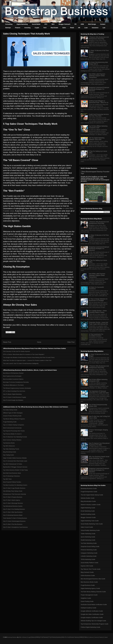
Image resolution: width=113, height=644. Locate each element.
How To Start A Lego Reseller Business (14, 488)
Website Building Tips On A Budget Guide (93, 621)
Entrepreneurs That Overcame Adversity (15, 494)
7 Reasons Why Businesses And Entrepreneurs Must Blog (99, 38)
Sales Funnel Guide (87, 527)
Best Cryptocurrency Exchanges (12, 376)
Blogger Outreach (64, 24)
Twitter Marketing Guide (88, 534)
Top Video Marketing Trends (11, 449)
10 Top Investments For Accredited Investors (96, 335)
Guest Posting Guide (87, 601)
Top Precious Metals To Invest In (12, 434)
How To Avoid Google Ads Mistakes (13, 400)
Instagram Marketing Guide (89, 553)
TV (49, 637)
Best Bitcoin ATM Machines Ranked (13, 373)
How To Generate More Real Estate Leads (15, 461)
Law (104, 28)
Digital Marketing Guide (88, 508)
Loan (86, 28)
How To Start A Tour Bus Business (13, 524)
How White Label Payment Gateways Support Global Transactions (97, 76)
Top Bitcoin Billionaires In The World (13, 385)
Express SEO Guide (87, 566)
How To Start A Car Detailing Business (14, 509)
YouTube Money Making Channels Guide (93, 592)
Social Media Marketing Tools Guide (92, 524)
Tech (45, 28)
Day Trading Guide (8, 455)
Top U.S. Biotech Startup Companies (14, 425)
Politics (86, 637)
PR (75, 24)
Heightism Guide (86, 598)
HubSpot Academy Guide (88, 608)
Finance (18, 28)
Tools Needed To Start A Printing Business (15, 518)
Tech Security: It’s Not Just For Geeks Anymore (17, 351)
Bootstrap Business (12, 637)
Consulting (9, 24)
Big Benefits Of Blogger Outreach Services (15, 467)
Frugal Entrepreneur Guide (89, 492)
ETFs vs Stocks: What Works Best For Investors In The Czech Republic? (24, 354)
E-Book (53, 637)
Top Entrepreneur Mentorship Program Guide (95, 624)
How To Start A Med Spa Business (13, 512)
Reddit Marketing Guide (88, 540)
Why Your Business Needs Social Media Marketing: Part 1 (99, 457)
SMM (81, 637)
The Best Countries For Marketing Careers (15, 485)
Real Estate (54, 28)
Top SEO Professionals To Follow (13, 464)
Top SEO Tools (7, 479)
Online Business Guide (88, 576)
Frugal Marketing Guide (10, 422)
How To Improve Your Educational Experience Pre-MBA (99, 444)
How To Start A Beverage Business (13, 503)
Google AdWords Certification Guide (92, 611)
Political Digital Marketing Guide (90, 627)
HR (79, 28)
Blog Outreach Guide (87, 572)
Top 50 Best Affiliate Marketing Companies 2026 (98, 127)
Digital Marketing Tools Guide (90, 521)
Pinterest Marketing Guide (89, 550)
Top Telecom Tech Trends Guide (91, 569)
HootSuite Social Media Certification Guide (94, 605)
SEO (53, 24)
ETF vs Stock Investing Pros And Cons (14, 391)
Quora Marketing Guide (88, 537)
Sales (64, 28)
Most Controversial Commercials (12, 428)
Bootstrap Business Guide (89, 488)
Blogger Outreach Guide (88, 517)
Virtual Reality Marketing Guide (90, 530)
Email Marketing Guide (88, 511)
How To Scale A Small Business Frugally (15, 397)
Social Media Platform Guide (89, 563)
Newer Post (7, 342)
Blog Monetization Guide (88, 501)
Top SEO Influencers (9, 446)
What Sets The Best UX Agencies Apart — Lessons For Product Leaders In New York (27, 360)
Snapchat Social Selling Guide (90, 547)
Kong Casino (8, 237)
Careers (96, 637)
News (33, 637)
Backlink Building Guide (88, 514)
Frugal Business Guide (88, 585)
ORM (82, 24)
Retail (72, 28)
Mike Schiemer (23, 637)
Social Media (36, 24)
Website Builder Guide (88, 498)
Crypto (37, 28)
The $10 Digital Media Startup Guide (92, 495)
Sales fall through (17, 313)
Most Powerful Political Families (12, 482)
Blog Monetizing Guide (10, 452)
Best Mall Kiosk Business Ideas (12, 473)
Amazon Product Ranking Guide (12, 416)
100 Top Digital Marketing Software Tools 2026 (97, 139)
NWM (37, 637)
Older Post (71, 342)
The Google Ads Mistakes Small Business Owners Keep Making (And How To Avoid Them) (29, 357)
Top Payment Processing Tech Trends (14, 431)
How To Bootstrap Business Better (13, 515)
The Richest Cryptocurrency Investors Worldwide (17, 388)
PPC (46, 24)
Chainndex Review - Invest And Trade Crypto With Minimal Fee (99, 323)
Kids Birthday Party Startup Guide (13, 491)
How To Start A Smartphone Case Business (15, 527)
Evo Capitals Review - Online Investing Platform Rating (98, 312)
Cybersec (91, 637)
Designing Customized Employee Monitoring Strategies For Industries (99, 89)
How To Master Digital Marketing (12, 394)
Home (39, 342)
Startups (8, 28)
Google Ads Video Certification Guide (92, 614)
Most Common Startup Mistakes (12, 440)
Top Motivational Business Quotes (13, 506)
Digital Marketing (22, 24)
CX (41, 637)
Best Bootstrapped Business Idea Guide (93, 579)
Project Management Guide (89, 595)
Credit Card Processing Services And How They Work (99, 115)
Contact (103, 24)
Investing (27, 28)
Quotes (58, 637)
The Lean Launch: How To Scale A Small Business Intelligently (21, 363)
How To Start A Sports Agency (12, 500)
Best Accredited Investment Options (13, 379)
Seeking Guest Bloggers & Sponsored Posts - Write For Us (99, 102)
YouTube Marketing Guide (89, 543)
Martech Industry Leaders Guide (91, 505)
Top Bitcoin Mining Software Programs (14, 419)
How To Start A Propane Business (13, 497)
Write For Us (65, 637)
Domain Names (74, 637)
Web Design (92, 24)
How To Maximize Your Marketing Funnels (15, 437)
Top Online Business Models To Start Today (15, 470)
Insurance (95, 28)
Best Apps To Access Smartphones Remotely (16, 382)
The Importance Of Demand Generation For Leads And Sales (99, 392)
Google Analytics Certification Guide (92, 618)
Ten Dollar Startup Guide (10, 410)
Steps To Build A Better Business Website (15, 458)
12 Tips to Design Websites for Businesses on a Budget (98, 300)
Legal (29, 637)
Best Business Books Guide (89, 582)
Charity (101, 637)
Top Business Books (9, 443)
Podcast (45, 637)
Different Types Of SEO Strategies (13, 413)
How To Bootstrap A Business (11, 476)
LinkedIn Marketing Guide (89, 556)
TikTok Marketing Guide (88, 559)
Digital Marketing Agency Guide (90, 588)
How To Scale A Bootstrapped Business (14, 521)
